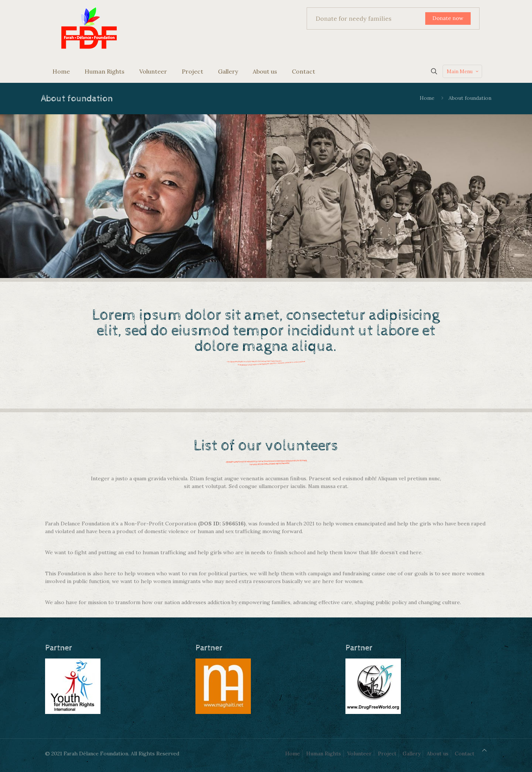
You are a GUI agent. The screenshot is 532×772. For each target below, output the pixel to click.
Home (427, 98)
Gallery (412, 754)
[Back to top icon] (484, 750)
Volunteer (359, 754)
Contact (465, 754)
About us (438, 754)
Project (387, 754)
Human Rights (324, 754)
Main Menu (463, 72)
